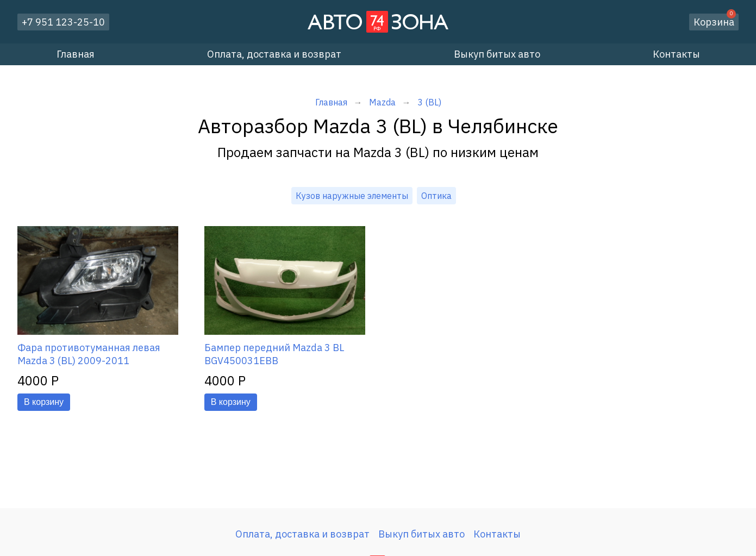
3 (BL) (429, 102)
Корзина (715, 21)
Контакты (676, 54)
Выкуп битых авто (497, 54)
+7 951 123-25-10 (63, 22)
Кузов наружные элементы (352, 196)
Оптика (436, 196)
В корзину (44, 402)
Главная (76, 54)
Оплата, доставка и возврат (274, 54)
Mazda (382, 102)
